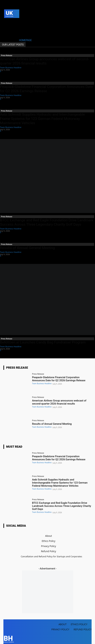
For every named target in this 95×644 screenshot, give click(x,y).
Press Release (7, 55)
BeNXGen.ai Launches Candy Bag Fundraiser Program (43, 342)
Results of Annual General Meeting (27, 248)
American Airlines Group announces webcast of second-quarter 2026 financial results (45, 61)
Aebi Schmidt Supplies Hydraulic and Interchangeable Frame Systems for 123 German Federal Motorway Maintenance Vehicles (42, 119)
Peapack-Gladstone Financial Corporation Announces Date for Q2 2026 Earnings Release (46, 89)
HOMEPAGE (25, 40)
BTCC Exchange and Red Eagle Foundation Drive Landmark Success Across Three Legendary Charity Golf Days (47, 222)
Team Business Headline (11, 67)
